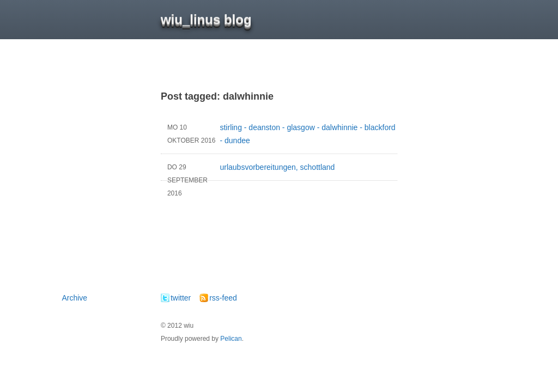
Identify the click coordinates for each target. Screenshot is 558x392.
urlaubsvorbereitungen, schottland (248, 171)
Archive (74, 298)
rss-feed (223, 298)
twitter (181, 298)
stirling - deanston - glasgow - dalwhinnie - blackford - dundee (278, 134)
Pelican (231, 339)
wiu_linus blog (206, 19)
